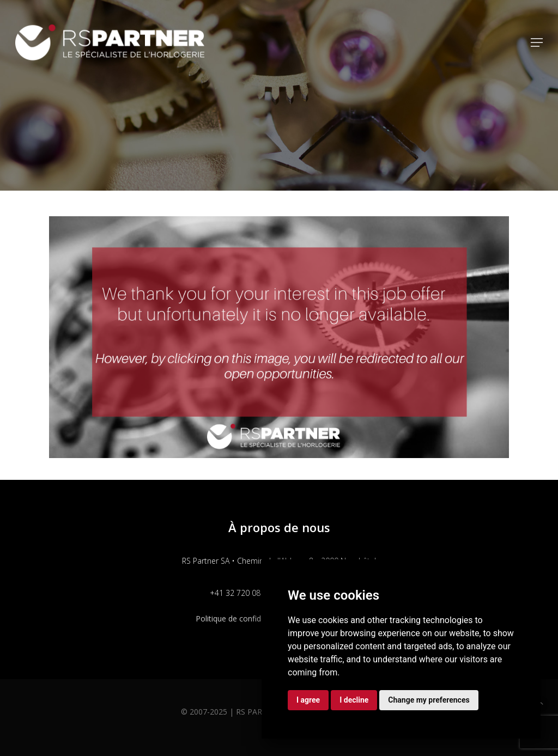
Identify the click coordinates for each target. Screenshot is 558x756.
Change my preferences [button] (429, 700)
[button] (537, 42)
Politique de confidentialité (242, 618)
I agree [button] (308, 700)
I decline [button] (354, 700)
